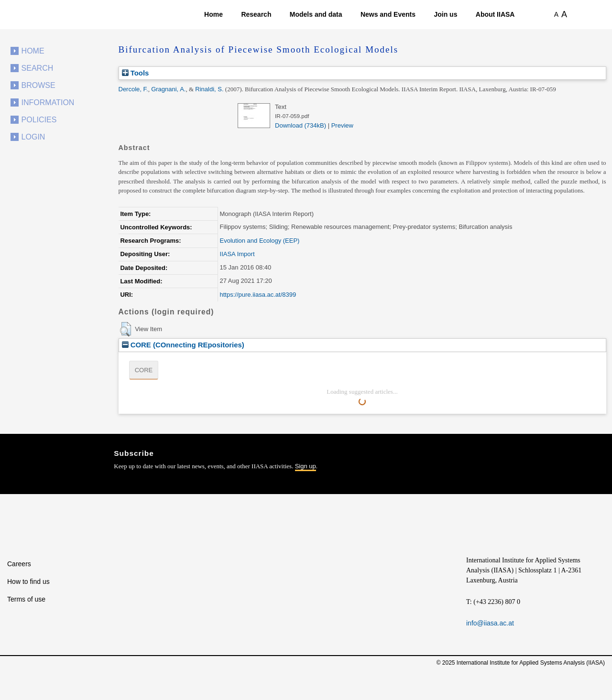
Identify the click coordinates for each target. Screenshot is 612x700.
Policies (39, 120)
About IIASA (495, 14)
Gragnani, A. (168, 89)
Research (256, 14)
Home (213, 14)
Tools (136, 73)
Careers (19, 564)
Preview (342, 125)
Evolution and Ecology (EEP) (260, 241)
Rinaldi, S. (209, 89)
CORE (144, 370)
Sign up (306, 466)
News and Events (388, 14)
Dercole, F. (133, 89)
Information (48, 102)
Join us (445, 14)
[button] (126, 329)
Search (38, 68)
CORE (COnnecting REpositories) (183, 345)
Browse (38, 85)
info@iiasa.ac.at (490, 623)
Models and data (316, 14)
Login (33, 137)
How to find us (28, 582)
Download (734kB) (301, 125)
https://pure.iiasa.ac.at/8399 (258, 295)
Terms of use (26, 599)
